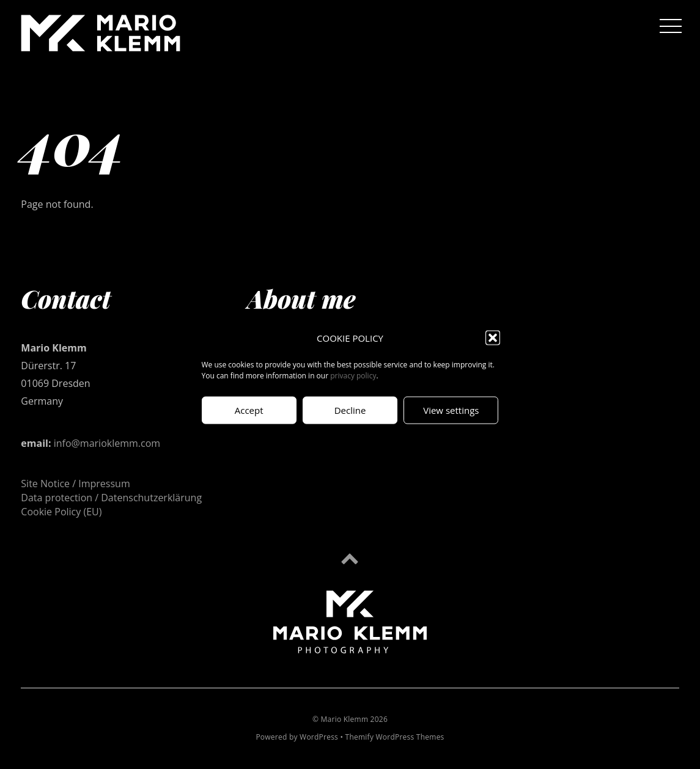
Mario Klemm (345, 719)
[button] (493, 338)
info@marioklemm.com (107, 443)
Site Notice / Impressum (75, 484)
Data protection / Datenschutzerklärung (111, 498)
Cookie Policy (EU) (61, 512)
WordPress (319, 737)
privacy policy (353, 375)
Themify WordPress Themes (395, 737)
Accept (249, 410)
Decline (350, 410)
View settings (451, 410)
